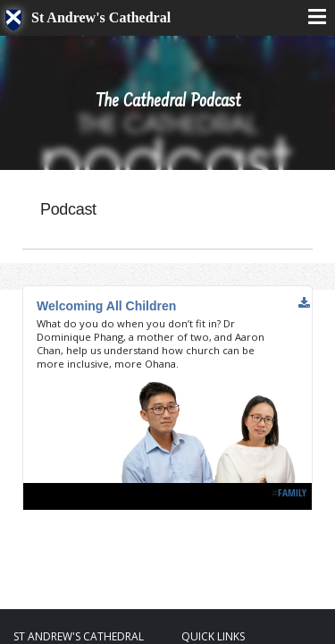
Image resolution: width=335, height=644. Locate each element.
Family (292, 492)
